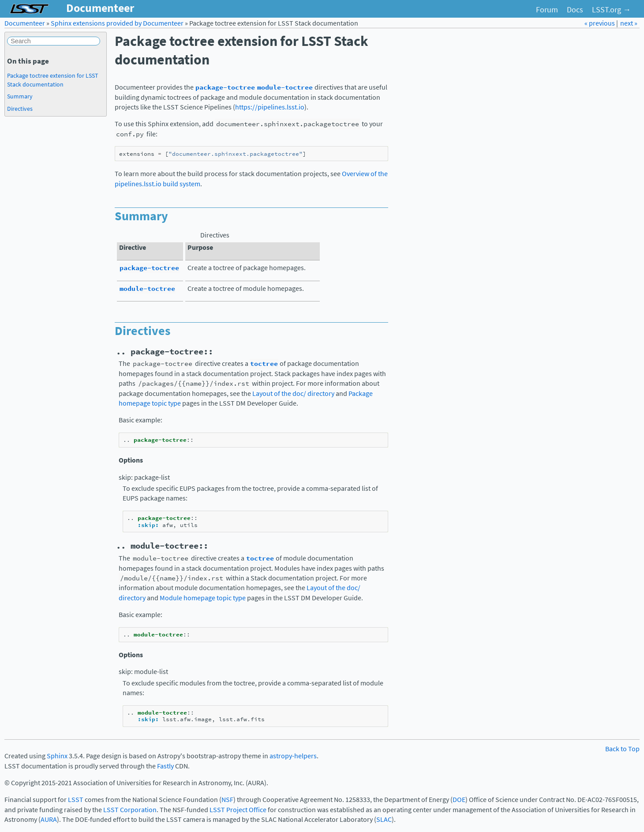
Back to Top (622, 749)
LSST (76, 800)
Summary (20, 96)
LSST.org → (611, 10)
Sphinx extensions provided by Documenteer (117, 23)
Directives (20, 109)
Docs (575, 10)
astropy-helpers (293, 756)
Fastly (165, 766)
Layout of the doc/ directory (293, 393)
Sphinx (57, 756)
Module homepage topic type (203, 598)
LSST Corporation (130, 810)
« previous (600, 23)
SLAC (384, 819)
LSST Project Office (238, 810)
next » (629, 23)
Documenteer (25, 23)
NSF (227, 800)
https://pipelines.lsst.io (270, 107)
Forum (547, 10)
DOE (459, 800)
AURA (49, 819)
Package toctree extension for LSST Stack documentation (53, 80)
